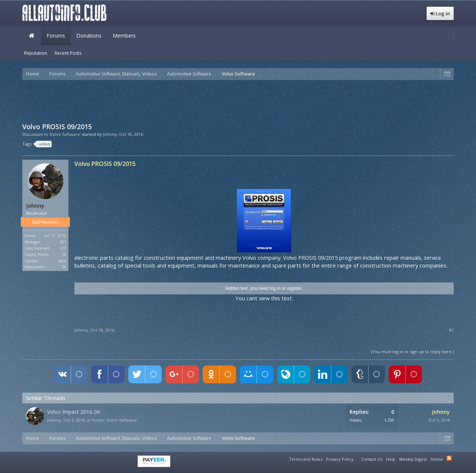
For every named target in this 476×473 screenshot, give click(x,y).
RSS (449, 458)
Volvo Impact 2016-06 (74, 412)
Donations (89, 36)
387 (63, 242)
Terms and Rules (306, 459)
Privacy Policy (340, 459)
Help (391, 459)
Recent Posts (68, 53)
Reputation (36, 53)
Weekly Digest (413, 459)
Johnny (110, 134)
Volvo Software (122, 420)
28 (64, 255)
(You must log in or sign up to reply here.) (412, 351)
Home (32, 36)
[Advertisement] (238, 100)
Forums (56, 36)
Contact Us (372, 459)
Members (124, 36)
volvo (43, 144)
